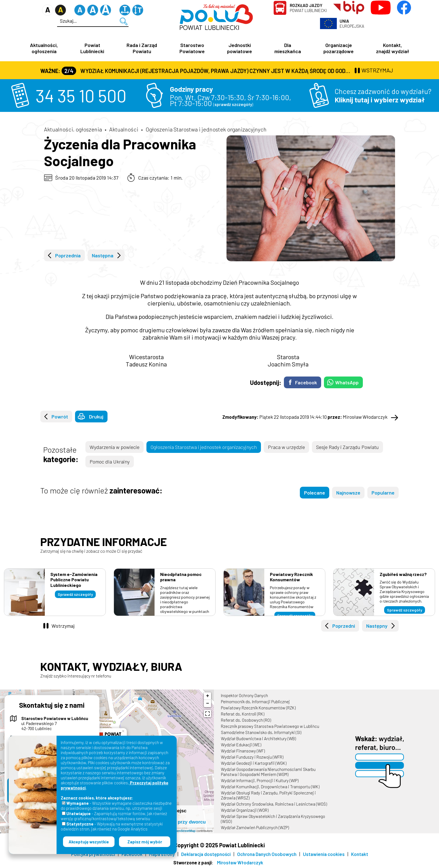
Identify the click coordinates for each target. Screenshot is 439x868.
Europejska (352, 23)
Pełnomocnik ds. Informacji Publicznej (255, 702)
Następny (377, 626)
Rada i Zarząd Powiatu (142, 48)
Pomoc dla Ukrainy (110, 462)
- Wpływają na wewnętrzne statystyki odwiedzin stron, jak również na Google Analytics (112, 826)
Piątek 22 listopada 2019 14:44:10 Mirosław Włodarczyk (305, 417)
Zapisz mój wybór (145, 842)
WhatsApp (347, 382)
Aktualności (124, 129)
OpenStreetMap (184, 831)
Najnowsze (348, 493)
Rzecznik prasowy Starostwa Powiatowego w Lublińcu (270, 726)
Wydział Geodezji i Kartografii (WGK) (254, 763)
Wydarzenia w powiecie (115, 447)
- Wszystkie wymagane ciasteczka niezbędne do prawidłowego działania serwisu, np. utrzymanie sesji (116, 806)
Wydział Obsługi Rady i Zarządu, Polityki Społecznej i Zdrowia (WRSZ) (268, 795)
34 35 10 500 (81, 95)
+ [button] (208, 696)
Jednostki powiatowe (240, 48)
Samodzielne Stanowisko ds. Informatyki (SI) (261, 732)
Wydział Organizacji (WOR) (245, 810)
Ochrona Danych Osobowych (267, 854)
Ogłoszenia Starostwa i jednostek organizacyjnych (206, 129)
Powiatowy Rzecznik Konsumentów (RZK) (258, 708)
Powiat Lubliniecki (308, 8)
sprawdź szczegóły (233, 104)
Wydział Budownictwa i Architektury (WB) (258, 738)
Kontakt (360, 854)
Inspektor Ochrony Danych (244, 695)
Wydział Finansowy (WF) (243, 751)
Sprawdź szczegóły (75, 594)
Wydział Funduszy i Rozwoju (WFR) (252, 757)
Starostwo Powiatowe (192, 48)
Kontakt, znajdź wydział (393, 48)
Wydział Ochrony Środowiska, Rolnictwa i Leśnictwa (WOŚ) (274, 804)
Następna (103, 255)
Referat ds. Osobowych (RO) (246, 720)
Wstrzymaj (63, 626)
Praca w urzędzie (286, 447)
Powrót (60, 417)
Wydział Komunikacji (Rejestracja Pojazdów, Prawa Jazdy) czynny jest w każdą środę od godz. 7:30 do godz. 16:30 (207, 71)
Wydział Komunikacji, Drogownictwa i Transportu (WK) (270, 787)
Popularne (383, 493)
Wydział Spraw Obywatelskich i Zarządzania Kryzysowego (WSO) (273, 819)
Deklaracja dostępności (206, 854)
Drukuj (96, 417)
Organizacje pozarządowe (338, 48)
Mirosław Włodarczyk (240, 862)
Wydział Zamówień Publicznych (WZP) (255, 827)
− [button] (208, 704)
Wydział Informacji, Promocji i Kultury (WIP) (260, 780)
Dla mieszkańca (288, 48)
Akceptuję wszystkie (89, 842)
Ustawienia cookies (324, 854)
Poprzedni (344, 626)
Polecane (315, 493)
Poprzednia (68, 255)
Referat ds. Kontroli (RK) (243, 714)
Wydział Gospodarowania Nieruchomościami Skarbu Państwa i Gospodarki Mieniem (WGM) (268, 772)
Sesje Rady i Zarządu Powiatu (347, 447)
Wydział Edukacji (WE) (241, 745)
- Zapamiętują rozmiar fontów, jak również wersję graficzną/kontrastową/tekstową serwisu (114, 816)
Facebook (306, 382)
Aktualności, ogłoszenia (44, 48)
